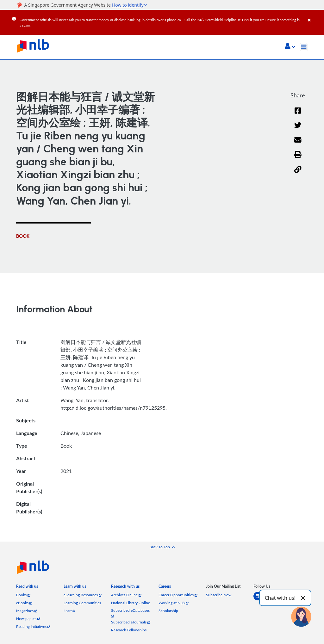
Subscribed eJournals (131, 622)
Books (23, 595)
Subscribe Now (219, 595)
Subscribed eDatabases (130, 613)
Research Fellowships (129, 630)
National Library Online (131, 603)
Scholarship (168, 611)
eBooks (24, 603)
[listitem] (27, 588)
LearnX (69, 611)
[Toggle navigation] (304, 47)
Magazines (27, 611)
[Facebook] (298, 115)
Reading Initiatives (33, 626)
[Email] (298, 144)
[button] (290, 47)
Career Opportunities (178, 595)
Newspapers (28, 619)
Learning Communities (82, 603)
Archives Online (126, 595)
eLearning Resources (83, 595)
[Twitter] (298, 129)
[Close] (315, 15)
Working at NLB (174, 603)
